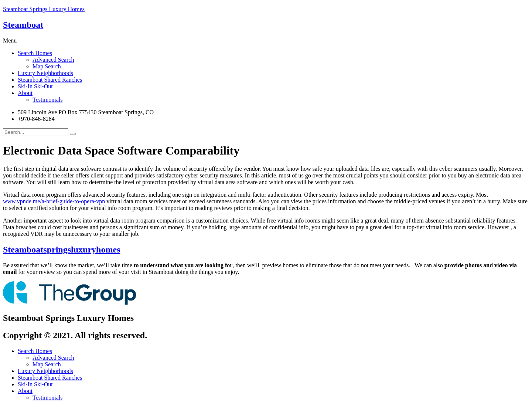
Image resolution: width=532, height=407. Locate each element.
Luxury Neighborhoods (45, 73)
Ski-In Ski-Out (35, 86)
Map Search (47, 66)
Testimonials (48, 100)
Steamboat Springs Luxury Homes (44, 9)
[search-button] (73, 134)
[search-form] (36, 132)
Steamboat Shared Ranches (50, 80)
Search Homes (35, 53)
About (25, 93)
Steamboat (23, 25)
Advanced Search (53, 60)
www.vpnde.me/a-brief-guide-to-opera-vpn (54, 201)
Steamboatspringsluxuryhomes (62, 250)
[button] (266, 41)
